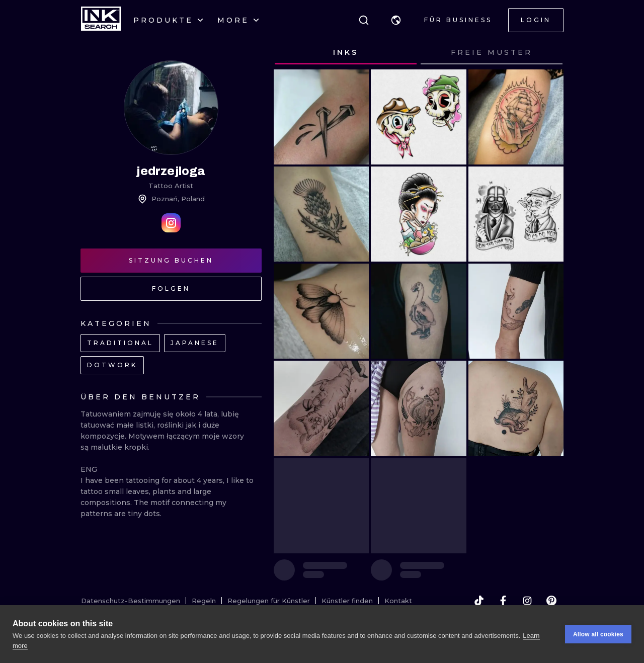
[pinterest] (551, 601)
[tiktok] (479, 601)
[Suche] (364, 20)
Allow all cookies (598, 635)
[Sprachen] (396, 20)
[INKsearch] (101, 20)
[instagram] (527, 601)
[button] (396, 20)
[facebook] (503, 601)
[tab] (346, 53)
